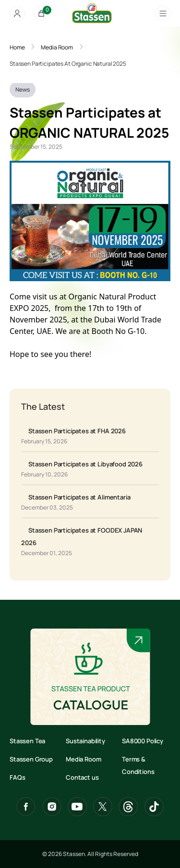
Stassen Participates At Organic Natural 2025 (68, 64)
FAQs (17, 777)
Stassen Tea (27, 741)
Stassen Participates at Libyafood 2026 (85, 464)
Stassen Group (31, 759)
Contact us (82, 777)
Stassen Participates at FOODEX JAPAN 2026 (82, 536)
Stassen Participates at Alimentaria (79, 497)
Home (17, 47)
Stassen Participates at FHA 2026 (77, 431)
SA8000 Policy (143, 741)
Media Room (57, 47)
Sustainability (85, 741)
